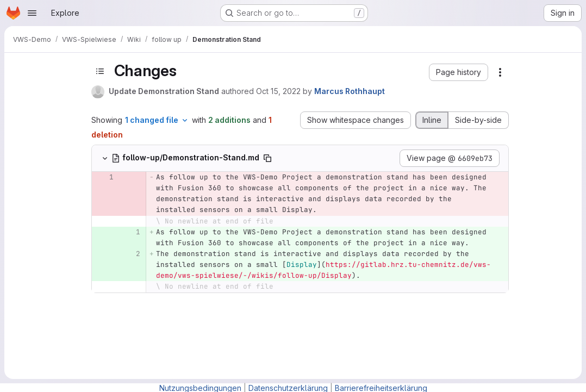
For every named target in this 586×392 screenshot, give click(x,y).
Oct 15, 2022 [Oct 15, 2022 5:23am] (278, 91)
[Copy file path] (267, 158)
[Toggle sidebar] (100, 71)
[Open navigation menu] (32, 13)
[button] (459, 72)
